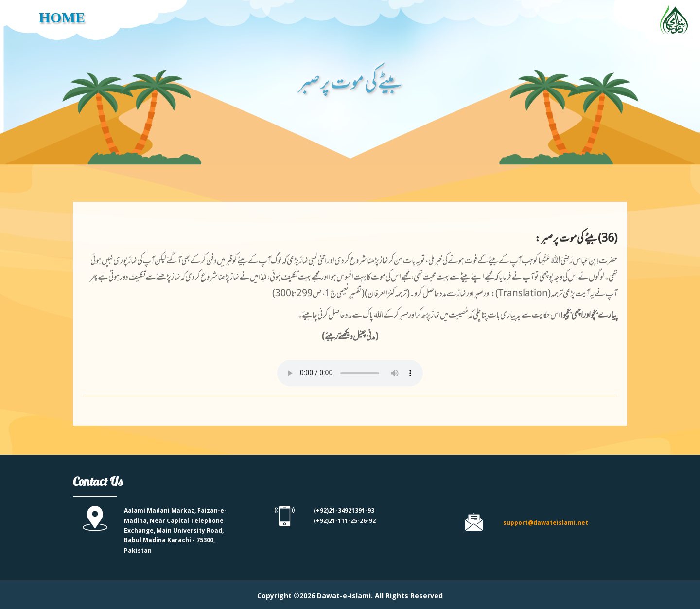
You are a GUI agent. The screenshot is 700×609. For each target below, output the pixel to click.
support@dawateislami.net (546, 523)
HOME (62, 17)
